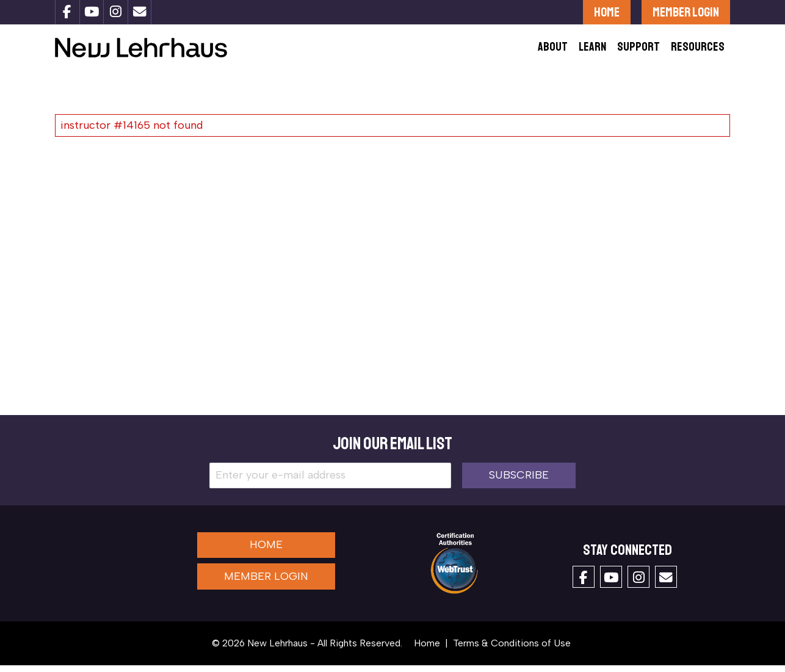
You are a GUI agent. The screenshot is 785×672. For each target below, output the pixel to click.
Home (607, 12)
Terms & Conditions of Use (512, 650)
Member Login (686, 12)
